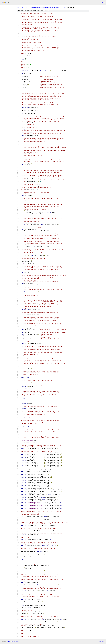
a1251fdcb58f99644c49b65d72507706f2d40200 (44, 7)
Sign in (103, 2)
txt (100, 642)
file (47, 11)
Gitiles (9, 642)
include (64, 7)
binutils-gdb (25, 7)
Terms (17, 642)
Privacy (13, 642)
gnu (18, 7)
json (103, 642)
